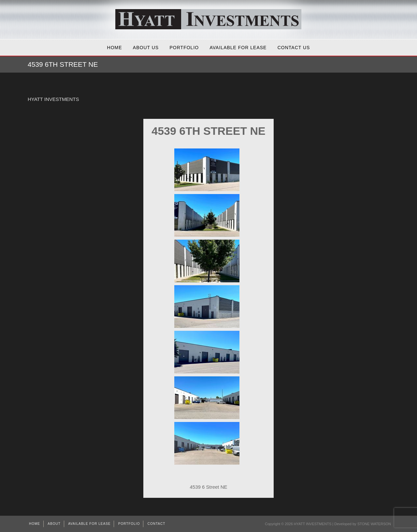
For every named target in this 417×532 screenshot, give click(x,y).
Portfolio (184, 48)
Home (115, 48)
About (54, 524)
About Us (146, 48)
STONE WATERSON (374, 524)
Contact (157, 524)
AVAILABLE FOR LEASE (238, 48)
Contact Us (294, 48)
